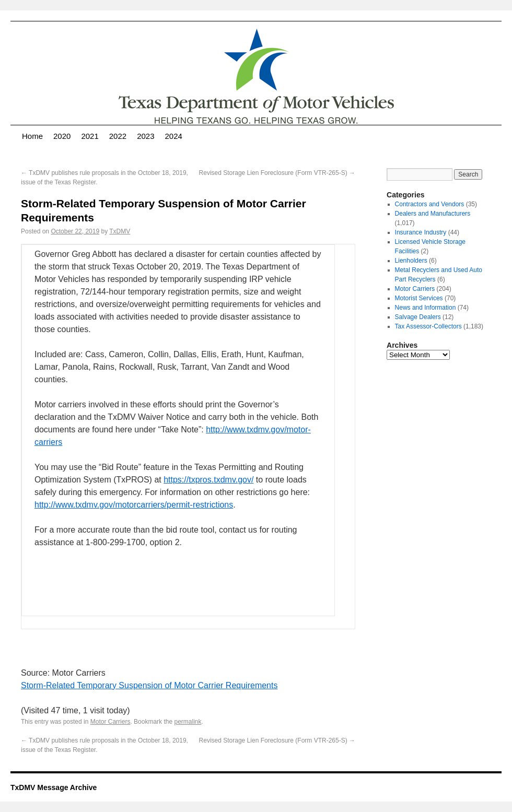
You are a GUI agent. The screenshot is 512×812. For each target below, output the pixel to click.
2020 (62, 136)
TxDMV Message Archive (54, 787)
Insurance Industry (421, 232)
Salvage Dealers (418, 317)
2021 (90, 136)
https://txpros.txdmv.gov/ (208, 480)
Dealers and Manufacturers (433, 214)
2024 (174, 136)
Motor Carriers (110, 722)
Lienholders (411, 261)
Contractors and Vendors (430, 204)
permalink (188, 722)
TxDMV (120, 231)
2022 (118, 136)
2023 (146, 136)
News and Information (426, 308)
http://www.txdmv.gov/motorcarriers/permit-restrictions (134, 505)
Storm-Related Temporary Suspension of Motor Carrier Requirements (149, 685)
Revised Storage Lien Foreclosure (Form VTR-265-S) (277, 173)
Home (32, 136)
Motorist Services (419, 298)
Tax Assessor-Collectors (428, 326)
